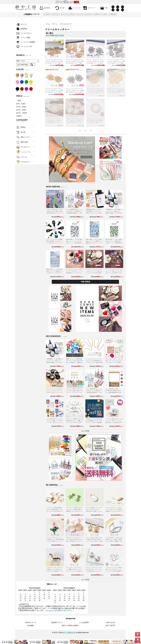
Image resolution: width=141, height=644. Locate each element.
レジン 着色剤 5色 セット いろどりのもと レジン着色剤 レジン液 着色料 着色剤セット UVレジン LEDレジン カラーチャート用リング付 (75, 213)
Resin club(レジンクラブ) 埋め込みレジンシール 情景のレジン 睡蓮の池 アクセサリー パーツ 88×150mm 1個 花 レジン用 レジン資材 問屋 (94, 243)
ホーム (48, 24)
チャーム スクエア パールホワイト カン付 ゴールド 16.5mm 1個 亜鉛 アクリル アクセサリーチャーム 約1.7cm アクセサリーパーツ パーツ (114, 511)
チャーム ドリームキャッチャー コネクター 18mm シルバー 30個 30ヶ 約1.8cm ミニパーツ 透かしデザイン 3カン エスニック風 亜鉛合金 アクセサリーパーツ (75, 92)
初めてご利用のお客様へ (71, 626)
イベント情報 (23, 38)
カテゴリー (89, 8)
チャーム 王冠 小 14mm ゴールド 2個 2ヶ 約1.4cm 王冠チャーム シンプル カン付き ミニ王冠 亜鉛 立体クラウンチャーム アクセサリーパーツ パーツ (94, 541)
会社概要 (31, 626)
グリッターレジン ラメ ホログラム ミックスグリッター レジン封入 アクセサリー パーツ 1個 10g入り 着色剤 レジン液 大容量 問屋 (55, 392)
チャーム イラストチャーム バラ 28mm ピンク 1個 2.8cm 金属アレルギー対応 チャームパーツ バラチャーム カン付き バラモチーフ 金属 (55, 541)
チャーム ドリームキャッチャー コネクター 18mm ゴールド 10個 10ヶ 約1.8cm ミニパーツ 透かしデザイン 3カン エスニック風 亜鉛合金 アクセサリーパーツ (75, 63)
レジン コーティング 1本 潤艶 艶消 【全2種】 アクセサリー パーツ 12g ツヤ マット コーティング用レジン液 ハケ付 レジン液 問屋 (55, 243)
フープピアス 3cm (97, 14)
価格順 (57, 35)
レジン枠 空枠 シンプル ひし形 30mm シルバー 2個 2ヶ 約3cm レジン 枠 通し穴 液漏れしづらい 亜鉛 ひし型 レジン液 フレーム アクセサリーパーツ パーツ (114, 541)
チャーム (55, 24)
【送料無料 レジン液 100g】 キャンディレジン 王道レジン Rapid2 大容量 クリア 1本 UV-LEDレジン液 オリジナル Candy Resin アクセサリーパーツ (114, 213)
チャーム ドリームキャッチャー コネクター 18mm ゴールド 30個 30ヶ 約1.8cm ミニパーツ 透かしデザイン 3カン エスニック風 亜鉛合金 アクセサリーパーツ (54, 92)
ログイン (22, 24)
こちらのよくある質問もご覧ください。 (59, 610)
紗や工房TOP (110, 626)
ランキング (74, 8)
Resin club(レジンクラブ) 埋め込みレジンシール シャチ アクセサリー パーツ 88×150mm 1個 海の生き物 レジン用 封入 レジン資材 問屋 (75, 243)
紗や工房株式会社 (69, 633)
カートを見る (138, 640)
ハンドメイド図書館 (26, 42)
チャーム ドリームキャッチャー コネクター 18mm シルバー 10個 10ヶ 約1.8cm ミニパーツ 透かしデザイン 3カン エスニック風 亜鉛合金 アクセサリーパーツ (116, 63)
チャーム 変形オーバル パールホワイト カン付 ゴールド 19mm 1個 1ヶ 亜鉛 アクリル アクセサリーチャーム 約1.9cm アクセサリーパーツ (94, 511)
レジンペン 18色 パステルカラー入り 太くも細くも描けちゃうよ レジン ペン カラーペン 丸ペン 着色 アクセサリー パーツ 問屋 (75, 392)
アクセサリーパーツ (24, 162)
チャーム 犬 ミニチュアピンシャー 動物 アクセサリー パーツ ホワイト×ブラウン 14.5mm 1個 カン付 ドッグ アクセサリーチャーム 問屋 (75, 571)
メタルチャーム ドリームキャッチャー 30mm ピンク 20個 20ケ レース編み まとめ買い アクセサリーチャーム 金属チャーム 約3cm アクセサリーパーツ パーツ (95, 122)
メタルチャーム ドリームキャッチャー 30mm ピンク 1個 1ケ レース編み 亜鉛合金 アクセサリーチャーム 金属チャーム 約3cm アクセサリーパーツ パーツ (54, 122)
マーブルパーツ (105, 14)
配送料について (57, 622)
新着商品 (45, 8)
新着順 (62, 35)
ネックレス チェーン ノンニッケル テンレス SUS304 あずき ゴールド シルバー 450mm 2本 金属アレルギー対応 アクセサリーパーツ (94, 362)
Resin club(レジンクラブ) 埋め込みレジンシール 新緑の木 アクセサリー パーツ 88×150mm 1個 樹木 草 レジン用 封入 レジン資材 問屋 (114, 243)
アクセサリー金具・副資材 (24, 147)
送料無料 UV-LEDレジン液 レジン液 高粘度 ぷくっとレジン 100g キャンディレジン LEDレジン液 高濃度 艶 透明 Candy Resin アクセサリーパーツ (94, 213)
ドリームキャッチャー (66, 24)
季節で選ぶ (22, 142)
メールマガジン (24, 33)
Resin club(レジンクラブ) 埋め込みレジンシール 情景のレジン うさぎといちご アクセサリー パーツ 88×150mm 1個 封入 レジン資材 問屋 (55, 273)
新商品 (21, 127)
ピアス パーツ (56, 14)
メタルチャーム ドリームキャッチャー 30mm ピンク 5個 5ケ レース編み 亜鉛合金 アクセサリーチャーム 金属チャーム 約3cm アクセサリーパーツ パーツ (75, 122)
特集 (104, 8)
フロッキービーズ (89, 14)
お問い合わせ (111, 622)
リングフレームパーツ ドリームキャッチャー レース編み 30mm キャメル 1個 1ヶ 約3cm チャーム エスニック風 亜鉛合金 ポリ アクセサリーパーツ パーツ (95, 92)
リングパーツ (64, 14)
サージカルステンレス (48, 14)
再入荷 (59, 8)
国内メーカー (23, 137)
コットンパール (80, 14)
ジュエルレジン (72, 14)
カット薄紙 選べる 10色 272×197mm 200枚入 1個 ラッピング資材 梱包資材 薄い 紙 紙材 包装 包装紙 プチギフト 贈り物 (114, 392)
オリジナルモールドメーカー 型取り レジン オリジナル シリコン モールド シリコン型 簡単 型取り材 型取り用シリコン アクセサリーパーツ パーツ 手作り (114, 362)
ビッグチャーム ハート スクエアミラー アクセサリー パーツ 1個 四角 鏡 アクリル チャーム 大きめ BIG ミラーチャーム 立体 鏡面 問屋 (75, 273)
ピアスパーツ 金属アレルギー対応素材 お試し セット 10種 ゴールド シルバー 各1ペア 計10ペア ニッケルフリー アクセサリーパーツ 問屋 (75, 422)
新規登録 (22, 29)
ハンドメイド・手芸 (24, 152)
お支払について (31, 622)
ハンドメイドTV (24, 47)
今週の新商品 (85, 282)
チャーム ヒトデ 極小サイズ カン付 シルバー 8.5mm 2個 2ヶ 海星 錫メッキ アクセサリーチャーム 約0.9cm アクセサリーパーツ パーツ (75, 511)
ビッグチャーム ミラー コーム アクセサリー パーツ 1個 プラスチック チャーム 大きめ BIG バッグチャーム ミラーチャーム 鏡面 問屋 (94, 273)
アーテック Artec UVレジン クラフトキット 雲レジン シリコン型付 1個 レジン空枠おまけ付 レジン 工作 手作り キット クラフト (114, 422)
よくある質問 (84, 622)
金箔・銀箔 (113, 14)
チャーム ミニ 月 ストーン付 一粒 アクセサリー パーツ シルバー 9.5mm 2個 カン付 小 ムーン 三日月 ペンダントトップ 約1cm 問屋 (94, 571)
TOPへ (138, 634)
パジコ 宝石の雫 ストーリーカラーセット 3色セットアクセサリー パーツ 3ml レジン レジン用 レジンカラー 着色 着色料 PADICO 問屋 (55, 422)
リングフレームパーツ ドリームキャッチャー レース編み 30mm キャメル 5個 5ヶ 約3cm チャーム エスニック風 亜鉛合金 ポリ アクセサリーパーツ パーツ (116, 92)
